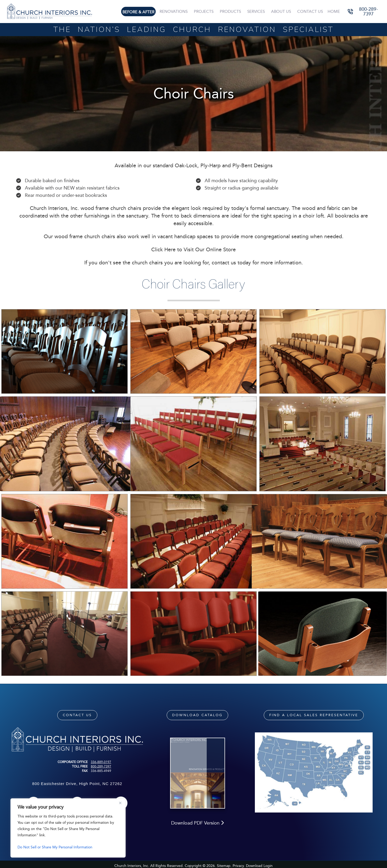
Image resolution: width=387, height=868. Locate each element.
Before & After (142, 12)
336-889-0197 (101, 762)
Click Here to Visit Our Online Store (193, 249)
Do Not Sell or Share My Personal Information (55, 847)
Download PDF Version (197, 830)
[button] (365, 12)
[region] (68, 828)
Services (258, 12)
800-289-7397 (101, 766)
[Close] (120, 803)
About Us (282, 12)
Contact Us (311, 12)
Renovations (176, 12)
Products (232, 12)
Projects (206, 12)
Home (334, 12)
